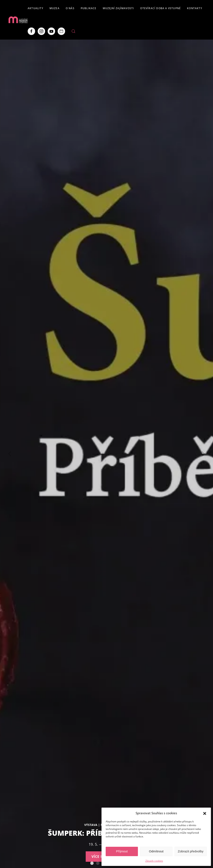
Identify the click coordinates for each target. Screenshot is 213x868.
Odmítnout (156, 851)
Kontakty (195, 8)
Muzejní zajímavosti (118, 8)
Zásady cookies (154, 861)
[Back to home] (18, 20)
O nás (70, 8)
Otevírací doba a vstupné (160, 8)
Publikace (89, 8)
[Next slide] (203, 454)
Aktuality (35, 8)
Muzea (54, 8)
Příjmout (122, 851)
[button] (205, 813)
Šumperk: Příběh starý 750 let (92, 863)
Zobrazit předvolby (191, 851)
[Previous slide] (10, 454)
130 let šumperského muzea (98, 863)
